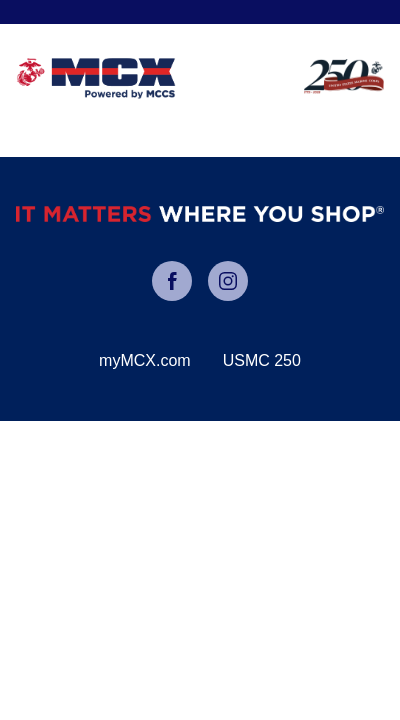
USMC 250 (262, 360)
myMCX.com (145, 360)
